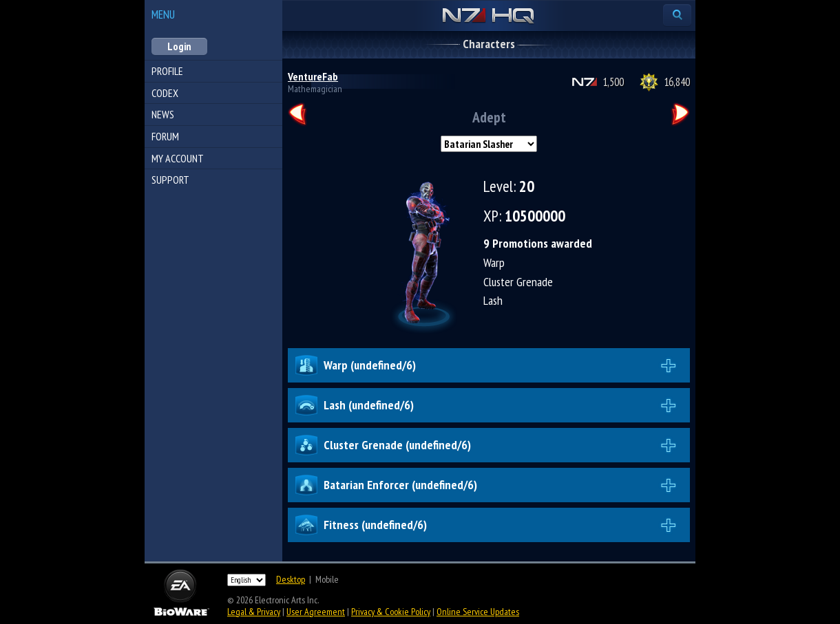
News (163, 114)
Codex (165, 93)
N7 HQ (489, 17)
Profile (167, 71)
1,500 (613, 82)
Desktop (291, 579)
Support (170, 180)
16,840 (677, 82)
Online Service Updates (478, 612)
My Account (178, 158)
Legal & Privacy (254, 612)
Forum (165, 136)
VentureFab (313, 76)
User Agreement (316, 612)
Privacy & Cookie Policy (391, 612)
